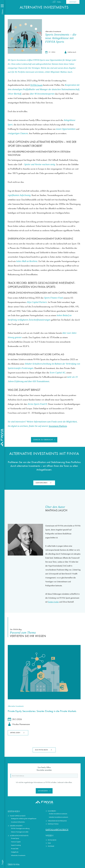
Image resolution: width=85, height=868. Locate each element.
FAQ (49, 843)
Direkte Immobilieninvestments (58, 814)
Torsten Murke (53, 602)
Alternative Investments (19, 836)
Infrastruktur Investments (18, 855)
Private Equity (15, 838)
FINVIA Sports (36, 85)
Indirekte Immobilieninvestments (58, 817)
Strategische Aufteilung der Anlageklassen (24, 819)
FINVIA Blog (52, 840)
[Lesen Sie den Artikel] (44, 672)
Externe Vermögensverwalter (20, 832)
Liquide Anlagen (16, 826)
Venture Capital (16, 842)
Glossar (51, 846)
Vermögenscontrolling (57, 821)
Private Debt (15, 849)
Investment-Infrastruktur (18, 822)
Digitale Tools (53, 824)
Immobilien (52, 811)
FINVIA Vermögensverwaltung (20, 828)
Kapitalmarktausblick (57, 830)
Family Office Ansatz (18, 816)
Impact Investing (16, 845)
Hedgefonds (15, 852)
